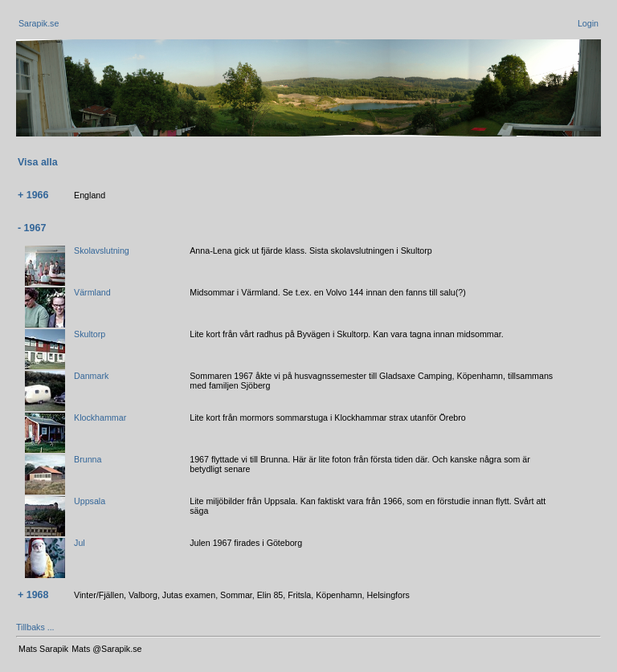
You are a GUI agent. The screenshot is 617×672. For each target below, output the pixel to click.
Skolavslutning (102, 250)
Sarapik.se (39, 23)
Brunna (88, 459)
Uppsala (90, 501)
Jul (80, 543)
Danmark (91, 376)
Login (588, 23)
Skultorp (90, 334)
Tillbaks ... (35, 627)
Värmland (92, 292)
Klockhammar (100, 417)
